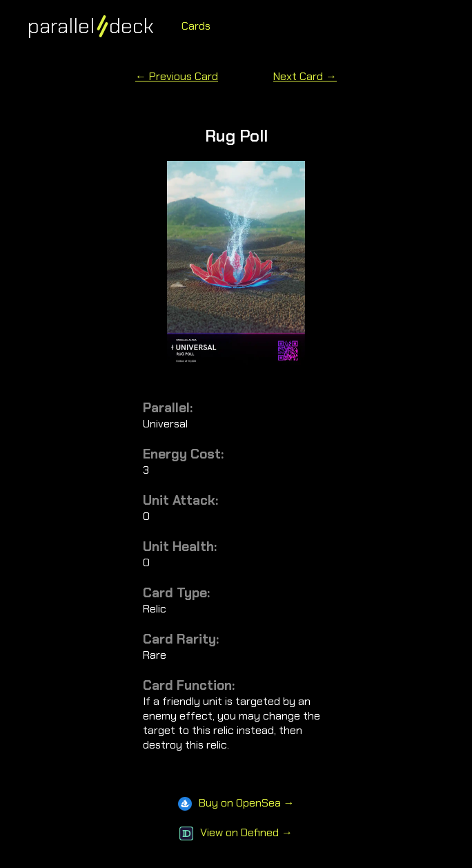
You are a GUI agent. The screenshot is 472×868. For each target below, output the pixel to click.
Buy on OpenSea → (236, 803)
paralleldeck (91, 26)
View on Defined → (236, 832)
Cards (196, 26)
